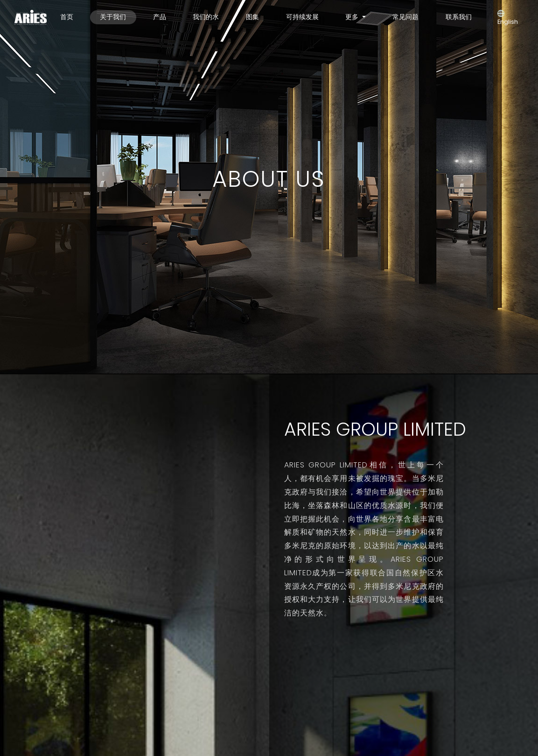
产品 (160, 17)
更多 (353, 17)
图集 (252, 17)
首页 (67, 17)
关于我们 (113, 17)
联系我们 (459, 17)
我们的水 (206, 17)
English (508, 18)
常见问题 (405, 17)
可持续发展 (302, 17)
